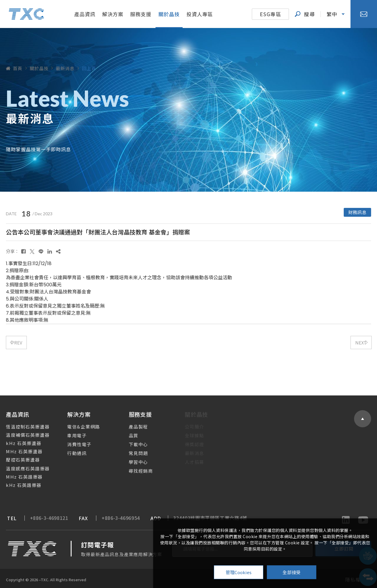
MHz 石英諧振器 (20, 475)
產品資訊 (85, 14)
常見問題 (133, 451)
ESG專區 (271, 14)
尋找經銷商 (135, 469)
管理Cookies (239, 572)
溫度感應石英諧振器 (24, 467)
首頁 (14, 68)
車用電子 (72, 434)
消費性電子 (75, 442)
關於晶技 (169, 14)
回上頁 (89, 68)
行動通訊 (72, 451)
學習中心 (133, 460)
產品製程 (133, 425)
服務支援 (141, 14)
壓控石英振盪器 (19, 458)
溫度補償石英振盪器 (24, 433)
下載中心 (133, 442)
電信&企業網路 (79, 425)
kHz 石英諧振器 (20, 483)
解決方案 (113, 14)
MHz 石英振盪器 (20, 450)
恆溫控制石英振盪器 (24, 425)
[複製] (58, 249)
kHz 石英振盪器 (20, 441)
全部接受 (291, 572)
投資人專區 (200, 14)
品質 (128, 434)
